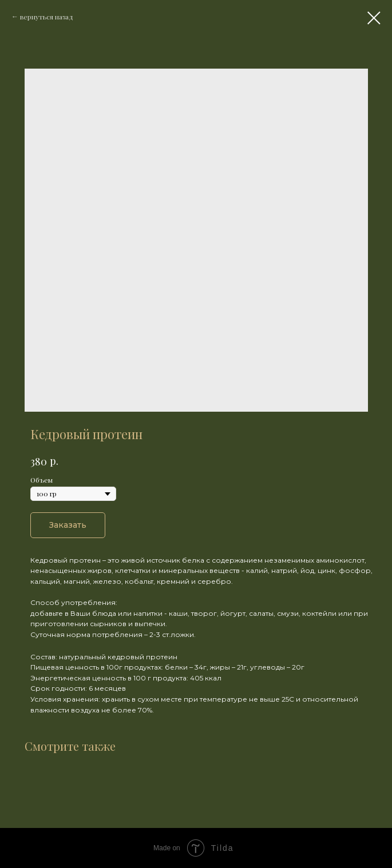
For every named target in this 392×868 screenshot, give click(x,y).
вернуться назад (47, 17)
